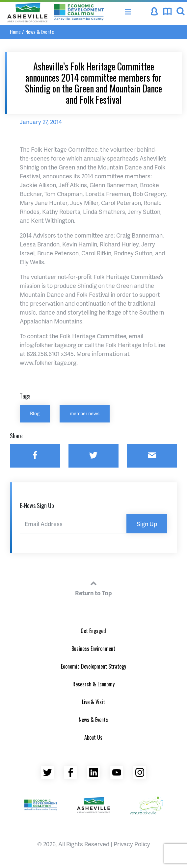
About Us (93, 737)
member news (85, 413)
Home (15, 32)
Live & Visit (93, 702)
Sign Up (147, 524)
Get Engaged (93, 631)
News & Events (40, 32)
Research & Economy (93, 684)
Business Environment (93, 649)
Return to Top (93, 587)
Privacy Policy (132, 844)
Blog (35, 413)
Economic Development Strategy (93, 666)
